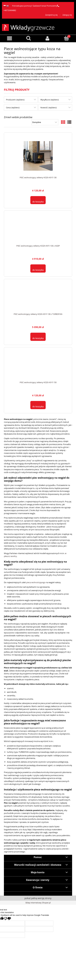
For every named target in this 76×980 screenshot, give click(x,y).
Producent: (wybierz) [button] (15, 100)
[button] (10, 38)
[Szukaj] (29, 38)
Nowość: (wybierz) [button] (49, 108)
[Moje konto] (48, 38)
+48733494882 (10, 10)
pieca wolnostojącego (36, 582)
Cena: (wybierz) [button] (13, 108)
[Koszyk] (67, 38)
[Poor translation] (7, 919)
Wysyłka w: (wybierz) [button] (50, 100)
